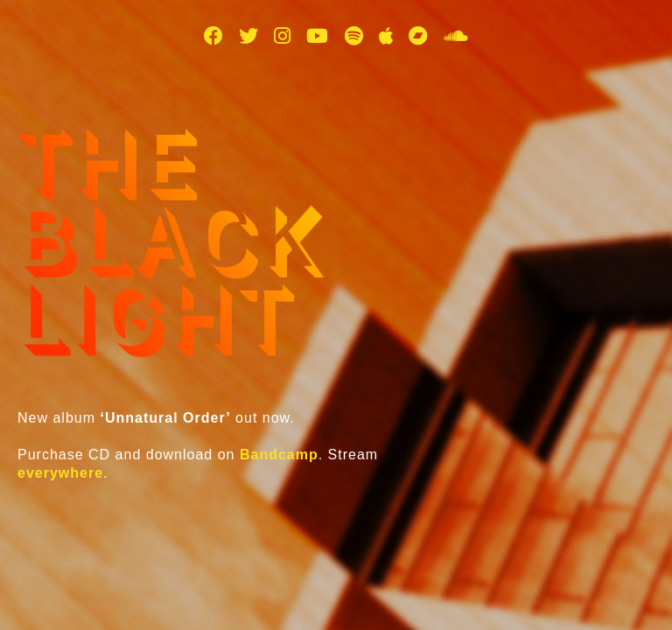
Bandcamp (279, 455)
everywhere (60, 473)
